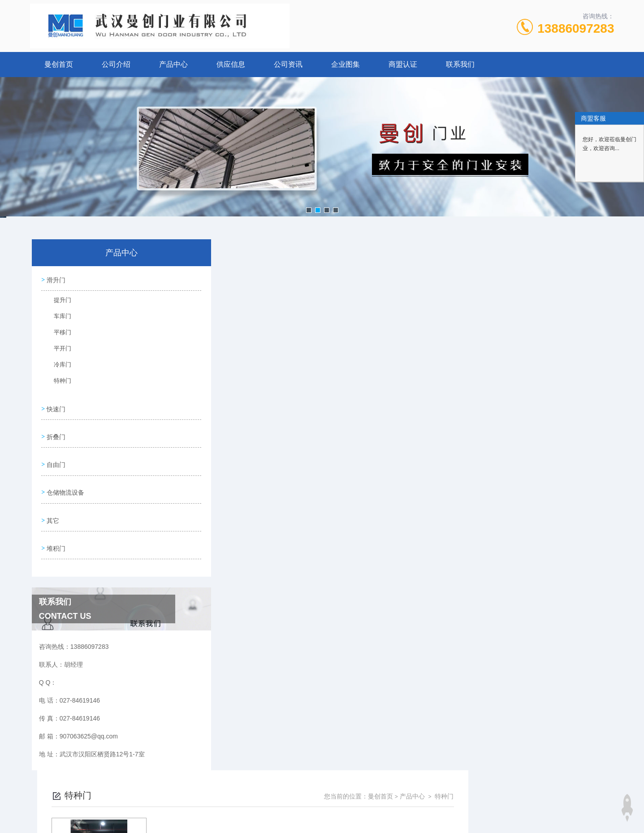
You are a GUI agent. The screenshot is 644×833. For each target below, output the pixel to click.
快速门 (56, 406)
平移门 (58, 334)
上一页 (373, 396)
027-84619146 (275, 790)
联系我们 (460, 64)
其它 (52, 508)
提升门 (58, 302)
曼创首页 (59, 64)
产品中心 (173, 64)
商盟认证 (403, 64)
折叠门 (56, 431)
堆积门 (56, 533)
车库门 (58, 318)
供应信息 (231, 64)
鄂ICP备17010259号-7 (379, 804)
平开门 (58, 350)
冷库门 (58, 367)
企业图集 (346, 64)
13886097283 (576, 28)
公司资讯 (288, 64)
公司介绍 (116, 64)
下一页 (424, 396)
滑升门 (56, 279)
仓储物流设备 (65, 482)
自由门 (56, 457)
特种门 (58, 383)
